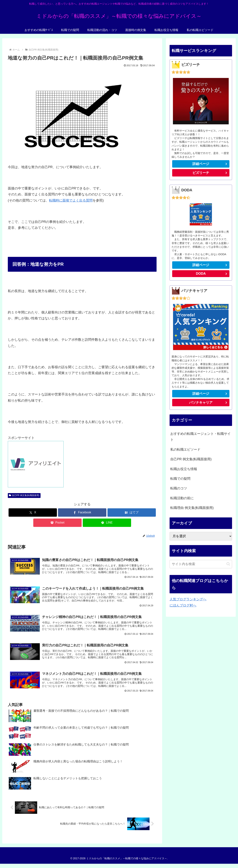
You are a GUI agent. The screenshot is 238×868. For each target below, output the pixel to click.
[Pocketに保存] (57, 523)
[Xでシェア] (33, 513)
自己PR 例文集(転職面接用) (24, 495)
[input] (201, 564)
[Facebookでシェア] (82, 513)
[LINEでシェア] (107, 523)
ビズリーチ (211, 174)
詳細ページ (201, 164)
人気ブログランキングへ (188, 599)
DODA (201, 274)
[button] (228, 564)
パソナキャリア (201, 403)
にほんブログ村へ (183, 605)
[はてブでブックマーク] (132, 513)
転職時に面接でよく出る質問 (71, 200)
